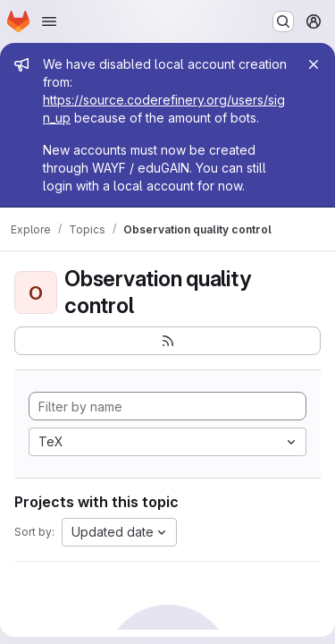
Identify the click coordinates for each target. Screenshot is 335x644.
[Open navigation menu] (49, 21)
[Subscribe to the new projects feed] (167, 341)
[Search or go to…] (283, 21)
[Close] (314, 64)
